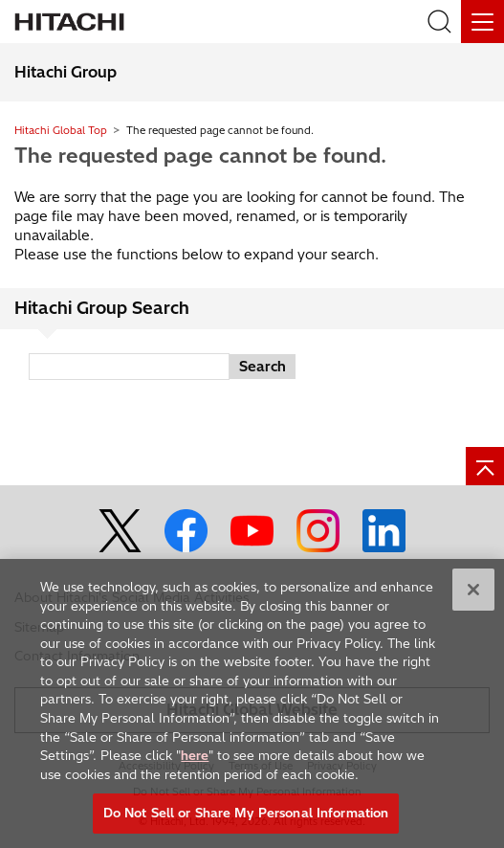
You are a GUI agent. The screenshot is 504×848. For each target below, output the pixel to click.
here (195, 758)
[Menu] (482, 22)
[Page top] (485, 466)
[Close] (473, 592)
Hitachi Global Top (61, 130)
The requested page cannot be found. (200, 155)
